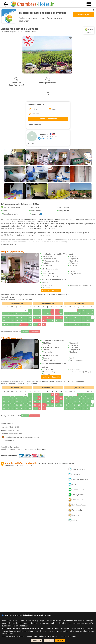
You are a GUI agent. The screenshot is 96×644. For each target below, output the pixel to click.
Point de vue (76, 490)
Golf (73, 520)
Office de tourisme (78, 479)
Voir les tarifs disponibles (51, 290)
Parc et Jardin (76, 495)
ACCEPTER (60, 640)
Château (74, 474)
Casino (74, 515)
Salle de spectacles (78, 505)
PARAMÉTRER (37, 640)
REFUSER (49, 640)
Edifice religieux (77, 469)
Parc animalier (77, 510)
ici (77, 636)
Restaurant (75, 500)
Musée (74, 484)
